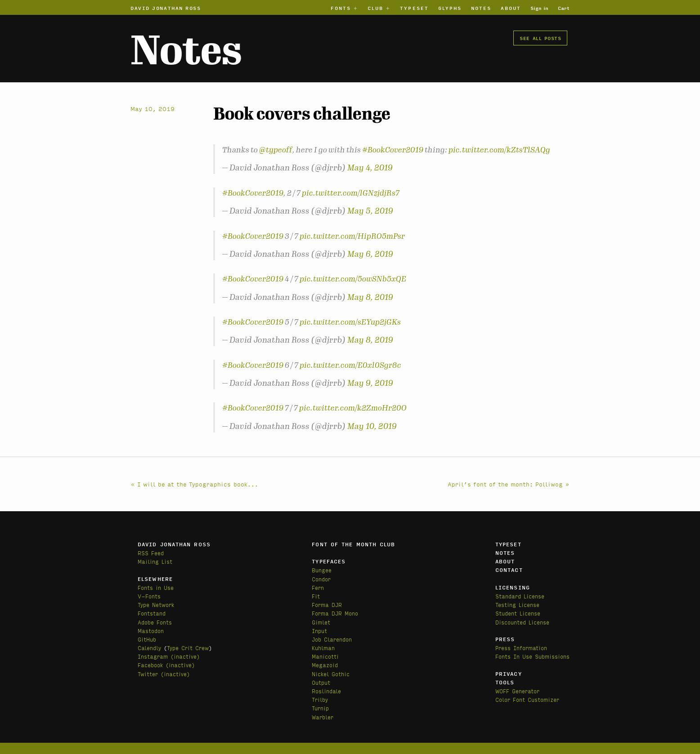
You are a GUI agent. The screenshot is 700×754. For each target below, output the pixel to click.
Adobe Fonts (155, 622)
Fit (316, 596)
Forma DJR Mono (335, 613)
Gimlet (321, 622)
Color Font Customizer (527, 699)
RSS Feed (151, 553)
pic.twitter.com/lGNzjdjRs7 (351, 193)
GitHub (147, 639)
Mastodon (151, 631)
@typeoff (276, 150)
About (511, 8)
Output (321, 682)
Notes (481, 8)
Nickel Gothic (331, 674)
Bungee (322, 570)
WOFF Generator (517, 691)
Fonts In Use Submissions (532, 656)
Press (505, 639)
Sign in (539, 8)
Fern (318, 587)
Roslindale (326, 691)
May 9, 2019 (370, 383)
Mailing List (155, 561)
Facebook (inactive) (166, 665)
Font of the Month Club (353, 544)
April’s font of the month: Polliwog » (509, 484)
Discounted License (522, 622)
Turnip (320, 708)
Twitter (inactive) (164, 674)
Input (319, 631)
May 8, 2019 (370, 297)
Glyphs (450, 8)
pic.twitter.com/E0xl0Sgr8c (350, 365)
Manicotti (325, 656)
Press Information (521, 648)
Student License (518, 613)
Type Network (156, 605)
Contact (509, 570)
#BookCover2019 (393, 150)
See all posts (540, 38)
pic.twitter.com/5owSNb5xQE (353, 279)
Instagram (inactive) (169, 656)
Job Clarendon (332, 639)
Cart (564, 8)
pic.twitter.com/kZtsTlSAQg (499, 150)
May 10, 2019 (372, 426)
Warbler (323, 717)
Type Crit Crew (188, 648)
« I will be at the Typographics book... (194, 484)
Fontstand (152, 613)
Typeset (414, 8)
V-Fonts (149, 596)
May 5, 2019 (370, 211)
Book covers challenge (302, 114)
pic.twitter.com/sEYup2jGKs (350, 322)
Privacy (509, 674)
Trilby (320, 699)
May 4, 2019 (370, 168)
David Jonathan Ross (166, 8)
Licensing (513, 587)
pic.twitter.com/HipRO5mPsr (352, 236)
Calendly (149, 648)
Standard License (520, 596)
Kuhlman (323, 648)
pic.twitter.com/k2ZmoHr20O (353, 408)
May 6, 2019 (370, 254)
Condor (321, 579)
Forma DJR (327, 605)
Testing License (517, 605)
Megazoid (325, 665)
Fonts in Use (156, 587)
